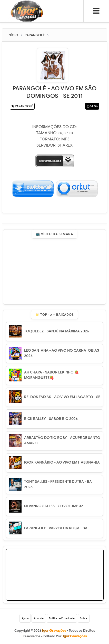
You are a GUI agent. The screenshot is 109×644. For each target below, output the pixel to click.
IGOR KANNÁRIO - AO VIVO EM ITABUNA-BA (62, 462)
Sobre (84, 618)
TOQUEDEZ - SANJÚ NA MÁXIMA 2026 (57, 331)
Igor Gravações (75, 636)
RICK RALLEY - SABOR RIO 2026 (51, 419)
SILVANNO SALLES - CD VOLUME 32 (54, 506)
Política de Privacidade (62, 618)
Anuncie (39, 618)
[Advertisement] (62, 581)
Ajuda (25, 618)
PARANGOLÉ (22, 106)
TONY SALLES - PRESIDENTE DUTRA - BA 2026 (58, 484)
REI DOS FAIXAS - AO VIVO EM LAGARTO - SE (62, 397)
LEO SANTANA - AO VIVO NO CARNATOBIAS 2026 (62, 353)
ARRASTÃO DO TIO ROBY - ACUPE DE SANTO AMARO (62, 440)
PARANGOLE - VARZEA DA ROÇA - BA (56, 528)
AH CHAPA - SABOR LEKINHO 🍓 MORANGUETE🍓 (51, 375)
